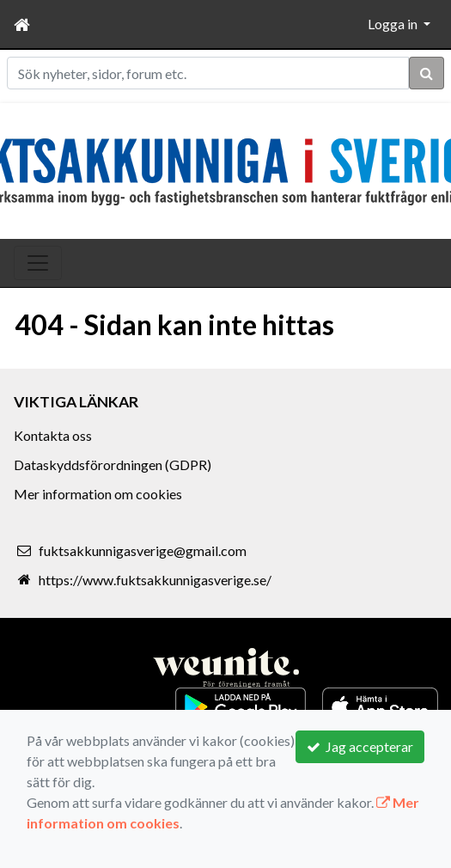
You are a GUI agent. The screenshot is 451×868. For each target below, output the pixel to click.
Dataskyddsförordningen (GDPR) (113, 465)
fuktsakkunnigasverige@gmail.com (143, 550)
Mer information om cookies (98, 494)
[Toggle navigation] (38, 263)
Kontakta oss (53, 435)
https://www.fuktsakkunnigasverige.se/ (155, 580)
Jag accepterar (360, 746)
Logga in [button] (394, 24)
